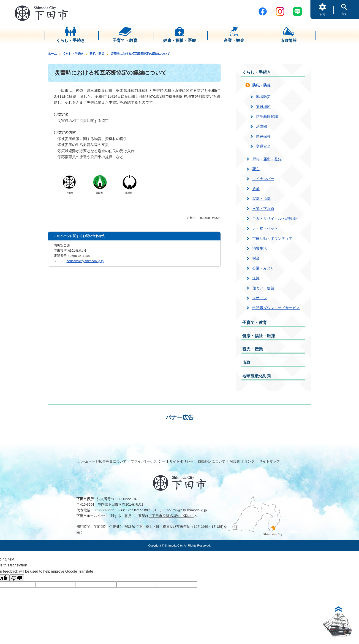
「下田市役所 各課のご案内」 (171, 516)
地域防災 (263, 97)
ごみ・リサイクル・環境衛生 (276, 219)
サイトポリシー (181, 461)
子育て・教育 (255, 323)
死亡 (256, 169)
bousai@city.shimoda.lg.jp (85, 261)
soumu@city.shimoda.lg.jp (187, 510)
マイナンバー (263, 179)
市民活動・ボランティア (272, 238)
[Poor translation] (17, 578)
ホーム (52, 54)
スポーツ (260, 298)
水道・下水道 (263, 209)
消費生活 (260, 248)
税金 (256, 258)
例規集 (235, 461)
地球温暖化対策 (257, 376)
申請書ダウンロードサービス (276, 308)
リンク (249, 461)
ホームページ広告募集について (102, 461)
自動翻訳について (212, 461)
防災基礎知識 (267, 117)
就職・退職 (261, 199)
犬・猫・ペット (265, 228)
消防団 (261, 126)
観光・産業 (253, 349)
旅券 (256, 189)
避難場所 (263, 107)
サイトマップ (269, 461)
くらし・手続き (73, 54)
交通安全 (263, 146)
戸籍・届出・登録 (267, 159)
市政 (246, 362)
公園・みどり (263, 268)
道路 (256, 278)
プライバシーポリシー (148, 461)
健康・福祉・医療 (259, 336)
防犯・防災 (97, 54)
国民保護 (263, 136)
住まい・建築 (263, 288)
